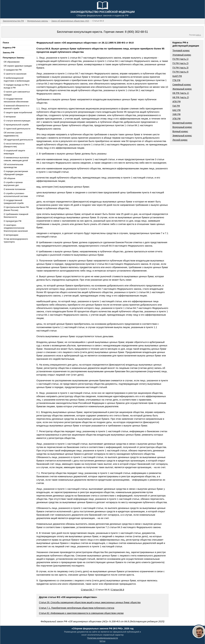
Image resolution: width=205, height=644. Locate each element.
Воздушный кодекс (182, 127)
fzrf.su (102, 641)
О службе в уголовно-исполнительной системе (16, 195)
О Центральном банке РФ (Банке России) (16, 209)
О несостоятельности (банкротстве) (14, 145)
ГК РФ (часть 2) (180, 63)
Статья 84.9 (118, 590)
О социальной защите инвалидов (14, 152)
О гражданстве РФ (13, 70)
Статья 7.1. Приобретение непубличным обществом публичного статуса (77, 608)
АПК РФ (177, 102)
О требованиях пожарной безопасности (16, 216)
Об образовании (12, 62)
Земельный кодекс (182, 136)
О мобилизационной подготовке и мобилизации (17, 79)
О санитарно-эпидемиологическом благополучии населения (16, 228)
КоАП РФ (177, 76)
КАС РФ (177, 110)
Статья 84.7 (87, 590)
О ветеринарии (11, 235)
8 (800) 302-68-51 (136, 32)
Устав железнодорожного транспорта (16, 240)
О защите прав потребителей (18, 112)
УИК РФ (177, 114)
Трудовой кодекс (181, 51)
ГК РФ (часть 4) (180, 72)
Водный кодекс (180, 131)
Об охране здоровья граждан (18, 66)
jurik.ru (198, 35)
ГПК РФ (176, 80)
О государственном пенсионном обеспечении (16, 100)
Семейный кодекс (182, 85)
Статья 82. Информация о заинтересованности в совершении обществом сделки (81, 613)
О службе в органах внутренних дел (13, 184)
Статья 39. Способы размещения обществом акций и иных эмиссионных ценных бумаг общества (90, 602)
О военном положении (15, 189)
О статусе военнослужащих (17, 121)
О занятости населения (15, 74)
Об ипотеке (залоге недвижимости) (13, 134)
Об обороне (9, 178)
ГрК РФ (176, 106)
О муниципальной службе (16, 125)
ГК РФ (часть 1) (180, 59)
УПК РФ (177, 119)
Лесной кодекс (180, 140)
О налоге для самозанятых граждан (17, 93)
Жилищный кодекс (182, 89)
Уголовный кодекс (182, 55)
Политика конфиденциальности (102, 638)
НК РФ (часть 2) (181, 97)
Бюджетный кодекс (182, 123)
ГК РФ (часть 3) (180, 68)
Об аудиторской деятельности (18, 140)
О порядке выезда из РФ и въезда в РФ (16, 86)
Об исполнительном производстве (13, 166)
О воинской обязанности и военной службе (16, 107)
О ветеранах (10, 117)
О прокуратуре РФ (13, 221)
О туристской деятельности (17, 129)
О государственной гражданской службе (14, 202)
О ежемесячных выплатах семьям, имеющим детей (16, 159)
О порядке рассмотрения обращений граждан (16, 173)
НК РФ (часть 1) (181, 93)
